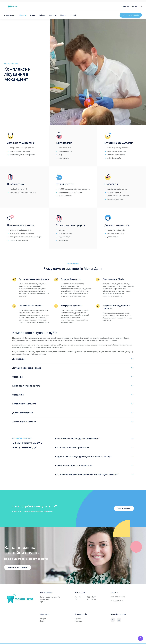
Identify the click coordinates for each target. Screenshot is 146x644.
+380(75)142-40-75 (117, 601)
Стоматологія (10, 15)
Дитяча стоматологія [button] (23, 413)
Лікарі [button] (33, 15)
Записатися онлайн (131, 15)
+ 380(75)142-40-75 (129, 7)
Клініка (42, 15)
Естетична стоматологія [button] (24, 404)
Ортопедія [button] (17, 377)
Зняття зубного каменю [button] (24, 422)
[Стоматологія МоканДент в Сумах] (20, 599)
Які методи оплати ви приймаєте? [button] (72, 448)
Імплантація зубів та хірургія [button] (26, 386)
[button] (141, 7)
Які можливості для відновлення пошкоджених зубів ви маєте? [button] (87, 475)
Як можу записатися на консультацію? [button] (74, 466)
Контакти (53, 15)
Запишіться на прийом (18, 567)
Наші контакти (124, 508)
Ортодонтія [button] (18, 395)
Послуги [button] (23, 15)
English (73, 15)
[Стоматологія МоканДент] (13, 6)
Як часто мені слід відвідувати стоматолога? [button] (77, 439)
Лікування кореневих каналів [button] (27, 368)
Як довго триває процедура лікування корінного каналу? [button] (83, 457)
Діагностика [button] (18, 359)
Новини (63, 15)
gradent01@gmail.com (118, 597)
